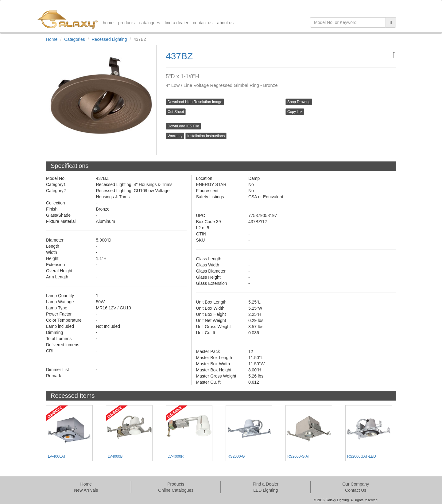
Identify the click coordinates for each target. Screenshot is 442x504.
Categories (75, 39)
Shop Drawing (299, 102)
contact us (203, 23)
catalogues (150, 23)
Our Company (356, 484)
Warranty (175, 136)
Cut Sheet (176, 112)
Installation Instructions (206, 136)
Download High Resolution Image (195, 102)
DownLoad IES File (183, 126)
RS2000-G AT (299, 456)
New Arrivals (86, 490)
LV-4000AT (57, 456)
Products (176, 484)
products (126, 23)
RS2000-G (236, 456)
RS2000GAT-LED (362, 456)
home (108, 23)
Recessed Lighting (109, 39)
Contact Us (356, 490)
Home (52, 39)
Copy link (295, 112)
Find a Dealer (266, 484)
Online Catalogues (176, 490)
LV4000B (115, 456)
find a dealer (176, 23)
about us (225, 23)
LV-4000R (176, 456)
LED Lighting (266, 490)
